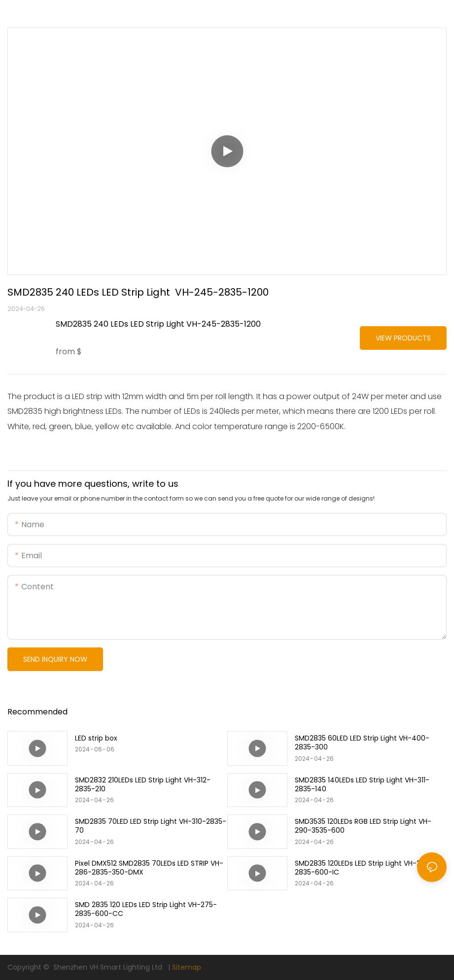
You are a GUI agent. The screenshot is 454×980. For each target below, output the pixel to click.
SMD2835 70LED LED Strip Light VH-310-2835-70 (151, 826)
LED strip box (96, 738)
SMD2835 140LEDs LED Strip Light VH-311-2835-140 (362, 784)
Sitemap (187, 967)
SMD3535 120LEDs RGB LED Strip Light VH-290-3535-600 (363, 826)
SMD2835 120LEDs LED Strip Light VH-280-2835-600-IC (364, 868)
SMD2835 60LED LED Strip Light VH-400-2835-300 (362, 743)
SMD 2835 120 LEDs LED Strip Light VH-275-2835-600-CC (146, 909)
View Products (403, 338)
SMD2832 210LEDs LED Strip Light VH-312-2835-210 (143, 784)
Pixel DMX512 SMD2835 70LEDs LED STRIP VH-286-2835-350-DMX (149, 868)
